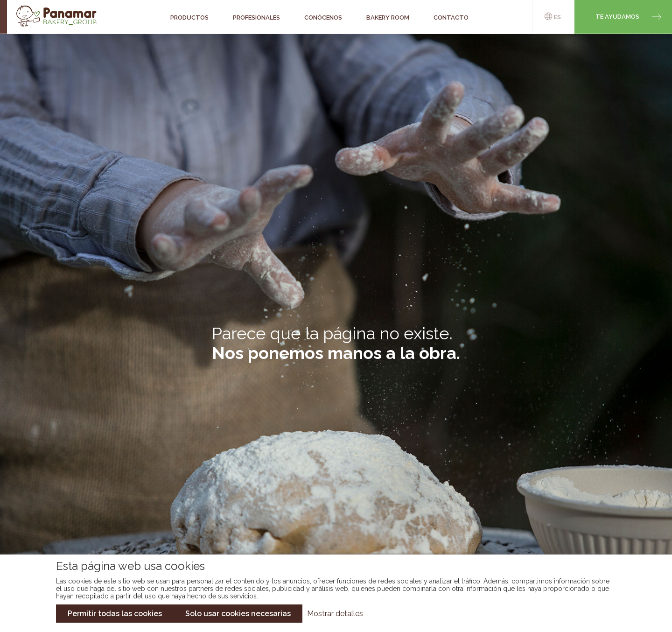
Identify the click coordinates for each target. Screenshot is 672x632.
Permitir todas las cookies (115, 614)
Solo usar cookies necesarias (238, 614)
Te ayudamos (617, 17)
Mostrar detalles (335, 614)
